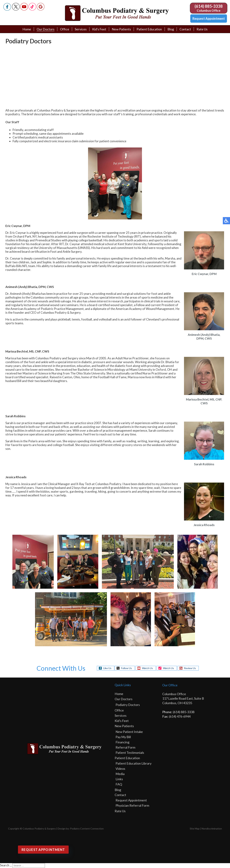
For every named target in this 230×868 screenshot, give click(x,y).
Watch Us (147, 668)
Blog (171, 29)
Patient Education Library (134, 763)
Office (65, 29)
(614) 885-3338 (209, 6)
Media (120, 774)
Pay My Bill (123, 737)
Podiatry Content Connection (87, 829)
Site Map (195, 829)
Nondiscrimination (212, 829)
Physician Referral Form (132, 805)
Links (119, 779)
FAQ (119, 784)
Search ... (6, 865)
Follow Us (126, 668)
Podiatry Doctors (128, 705)
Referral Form (125, 747)
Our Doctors (46, 29)
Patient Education (149, 29)
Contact (185, 29)
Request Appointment (209, 19)
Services (81, 29)
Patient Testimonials (130, 753)
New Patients (121, 29)
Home (27, 29)
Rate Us (202, 29)
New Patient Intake (129, 732)
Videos (120, 769)
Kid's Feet (99, 29)
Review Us (190, 668)
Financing (122, 742)
